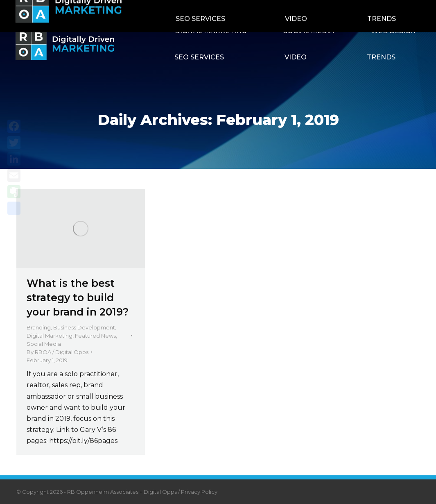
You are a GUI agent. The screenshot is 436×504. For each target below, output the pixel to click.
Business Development (84, 327)
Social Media (44, 344)
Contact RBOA (321, 9)
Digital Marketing (50, 336)
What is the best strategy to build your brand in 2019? (78, 297)
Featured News (95, 336)
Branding (39, 327)
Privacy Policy (199, 492)
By (58, 352)
